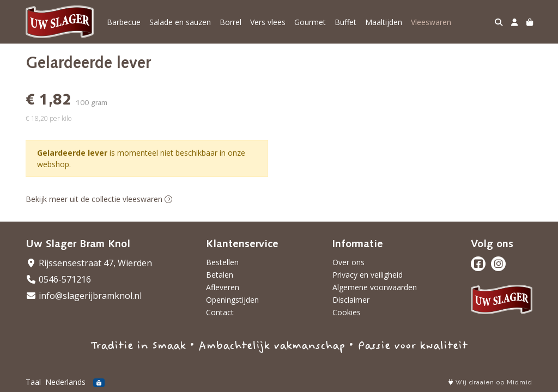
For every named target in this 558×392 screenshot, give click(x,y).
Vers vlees (268, 22)
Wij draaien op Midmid (490, 382)
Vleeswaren (431, 22)
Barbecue (124, 22)
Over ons (348, 262)
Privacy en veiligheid (368, 275)
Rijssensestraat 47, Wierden (89, 263)
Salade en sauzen (180, 22)
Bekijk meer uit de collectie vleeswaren (99, 199)
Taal (33, 382)
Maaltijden (384, 22)
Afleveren (223, 287)
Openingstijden (232, 300)
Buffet (345, 22)
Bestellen (222, 262)
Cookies (347, 312)
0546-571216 (58, 279)
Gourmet (310, 22)
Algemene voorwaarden (375, 287)
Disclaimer (351, 300)
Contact (220, 312)
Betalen (220, 275)
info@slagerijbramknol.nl (84, 296)
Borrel (231, 22)
